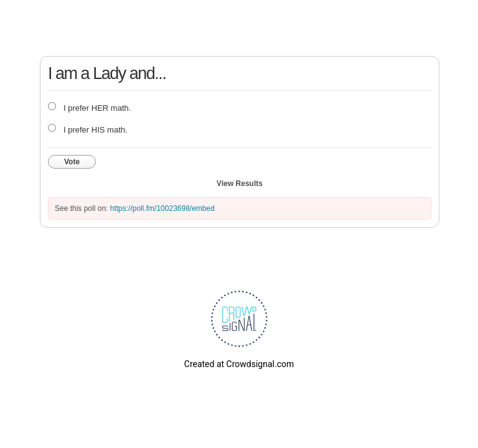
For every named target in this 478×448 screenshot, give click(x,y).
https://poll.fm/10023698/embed (162, 208)
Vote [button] (72, 162)
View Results (240, 184)
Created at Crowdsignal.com (239, 364)
